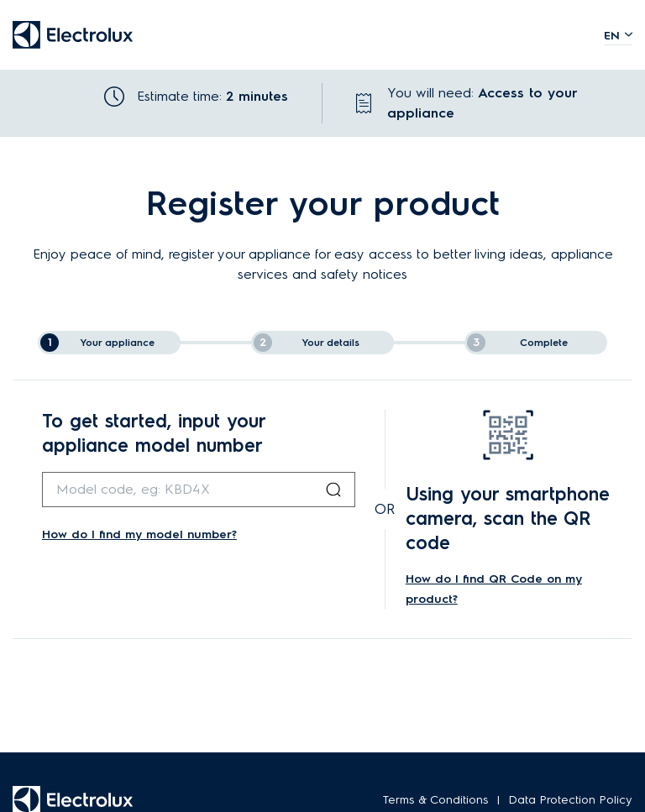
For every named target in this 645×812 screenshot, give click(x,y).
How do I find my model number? (139, 534)
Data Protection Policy (570, 800)
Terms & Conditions (436, 800)
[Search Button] (333, 490)
